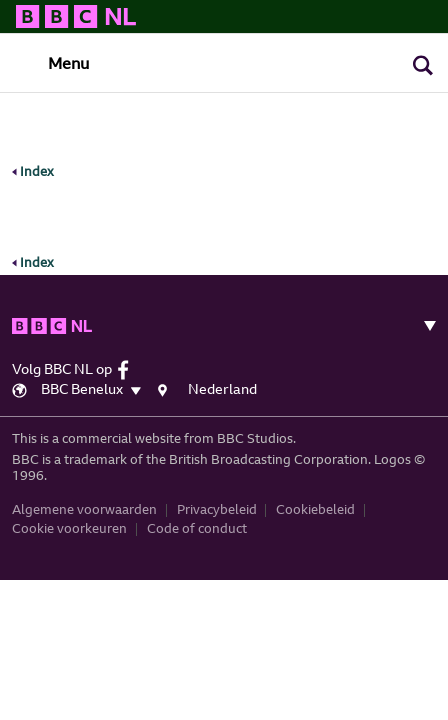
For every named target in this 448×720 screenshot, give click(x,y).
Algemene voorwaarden (84, 500)
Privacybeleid (217, 500)
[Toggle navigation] (51, 64)
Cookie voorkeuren (69, 520)
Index (33, 172)
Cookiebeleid (315, 500)
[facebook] (128, 361)
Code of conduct (197, 520)
